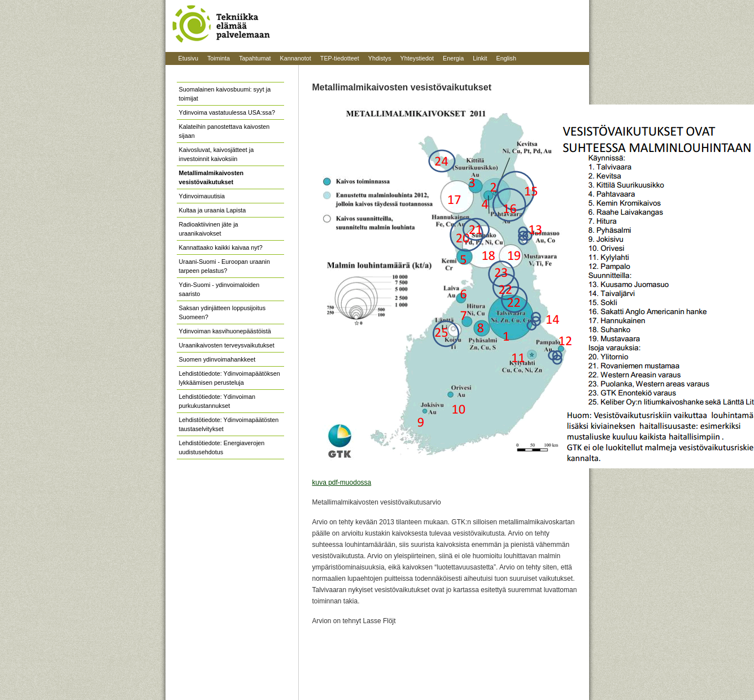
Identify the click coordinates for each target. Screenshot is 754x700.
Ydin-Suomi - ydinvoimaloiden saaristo (219, 289)
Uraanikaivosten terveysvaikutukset (227, 345)
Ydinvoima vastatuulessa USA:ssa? (227, 112)
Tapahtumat (255, 58)
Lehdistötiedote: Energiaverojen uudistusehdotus (222, 447)
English (506, 58)
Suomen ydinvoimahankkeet (217, 359)
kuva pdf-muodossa (342, 482)
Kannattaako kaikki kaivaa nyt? (221, 247)
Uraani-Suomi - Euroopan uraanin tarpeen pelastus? (225, 266)
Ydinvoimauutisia (202, 196)
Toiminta (219, 58)
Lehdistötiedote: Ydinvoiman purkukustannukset (217, 401)
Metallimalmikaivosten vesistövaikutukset (212, 177)
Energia (453, 58)
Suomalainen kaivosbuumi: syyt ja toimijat (225, 94)
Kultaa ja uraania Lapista (213, 210)
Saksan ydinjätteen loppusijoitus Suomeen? (223, 312)
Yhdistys (380, 58)
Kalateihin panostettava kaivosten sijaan (225, 131)
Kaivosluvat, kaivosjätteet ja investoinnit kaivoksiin (217, 154)
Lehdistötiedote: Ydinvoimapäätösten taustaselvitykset (229, 424)
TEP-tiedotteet (340, 58)
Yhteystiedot (417, 58)
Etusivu (188, 58)
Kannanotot (296, 58)
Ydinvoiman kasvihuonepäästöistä (225, 331)
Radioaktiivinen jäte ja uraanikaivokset (209, 229)
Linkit (480, 58)
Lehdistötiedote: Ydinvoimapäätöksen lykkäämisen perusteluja (230, 378)
